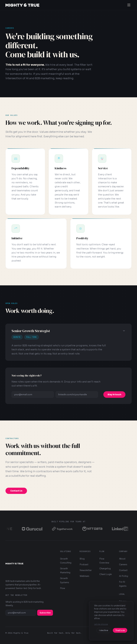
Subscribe (45, 613)
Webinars (84, 576)
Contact (123, 570)
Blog (82, 559)
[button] (68, 342)
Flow (63, 588)
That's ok (120, 630)
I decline (104, 630)
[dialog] (111, 621)
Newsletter (86, 570)
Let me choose (101, 624)
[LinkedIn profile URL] (77, 395)
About (122, 559)
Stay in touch (114, 395)
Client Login (106, 574)
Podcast (84, 565)
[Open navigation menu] (129, 5)
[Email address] (33, 395)
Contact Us (16, 491)
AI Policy (124, 576)
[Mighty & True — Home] (22, 5)
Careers (123, 565)
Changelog (105, 569)
